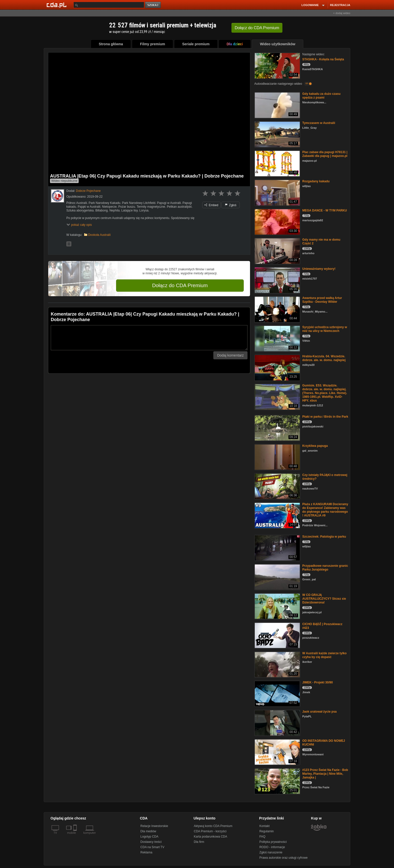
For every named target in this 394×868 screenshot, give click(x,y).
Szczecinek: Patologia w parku (324, 537)
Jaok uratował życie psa (319, 712)
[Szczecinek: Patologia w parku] (277, 548)
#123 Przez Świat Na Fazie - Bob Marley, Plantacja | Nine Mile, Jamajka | (325, 774)
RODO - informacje (272, 847)
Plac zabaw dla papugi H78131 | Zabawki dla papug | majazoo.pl (325, 154)
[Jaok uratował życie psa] (277, 723)
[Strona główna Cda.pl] (57, 5)
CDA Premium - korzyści (210, 831)
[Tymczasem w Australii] (277, 134)
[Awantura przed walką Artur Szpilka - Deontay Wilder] (277, 309)
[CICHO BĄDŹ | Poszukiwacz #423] (277, 635)
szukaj (153, 5)
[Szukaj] (109, 5)
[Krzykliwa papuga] (277, 457)
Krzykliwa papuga (315, 446)
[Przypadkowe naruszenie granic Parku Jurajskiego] (277, 577)
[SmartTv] (76, 836)
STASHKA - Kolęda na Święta (323, 59)
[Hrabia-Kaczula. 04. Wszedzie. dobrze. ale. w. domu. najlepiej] (277, 367)
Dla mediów (148, 831)
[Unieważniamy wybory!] (277, 280)
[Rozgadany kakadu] (277, 192)
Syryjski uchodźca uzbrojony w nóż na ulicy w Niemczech (325, 329)
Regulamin (266, 831)
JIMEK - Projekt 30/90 (317, 682)
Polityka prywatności (273, 842)
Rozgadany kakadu (316, 181)
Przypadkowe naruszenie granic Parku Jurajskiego (325, 568)
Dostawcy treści (151, 842)
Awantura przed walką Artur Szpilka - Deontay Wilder (322, 300)
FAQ (262, 837)
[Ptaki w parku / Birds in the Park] (277, 428)
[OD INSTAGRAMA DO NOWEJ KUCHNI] (277, 752)
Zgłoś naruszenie (271, 852)
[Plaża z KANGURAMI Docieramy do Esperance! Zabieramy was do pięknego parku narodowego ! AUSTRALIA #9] (277, 515)
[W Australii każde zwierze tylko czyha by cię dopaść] (277, 664)
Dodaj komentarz (230, 355)
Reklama (146, 852)
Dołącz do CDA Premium (180, 285)
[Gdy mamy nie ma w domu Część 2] (277, 251)
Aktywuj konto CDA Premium (213, 826)
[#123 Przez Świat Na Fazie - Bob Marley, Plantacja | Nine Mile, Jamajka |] (277, 781)
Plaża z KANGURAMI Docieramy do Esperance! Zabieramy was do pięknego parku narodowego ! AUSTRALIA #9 (325, 510)
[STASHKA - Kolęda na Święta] (277, 65)
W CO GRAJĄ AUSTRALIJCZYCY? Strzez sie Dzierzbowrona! (324, 599)
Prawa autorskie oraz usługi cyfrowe (283, 858)
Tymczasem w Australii (319, 123)
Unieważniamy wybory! (319, 269)
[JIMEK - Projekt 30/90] (277, 693)
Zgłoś (231, 205)
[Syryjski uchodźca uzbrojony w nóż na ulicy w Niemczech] (277, 338)
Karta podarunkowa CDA (210, 837)
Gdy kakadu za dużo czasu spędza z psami (321, 96)
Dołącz (257, 28)
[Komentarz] (149, 338)
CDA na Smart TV (152, 847)
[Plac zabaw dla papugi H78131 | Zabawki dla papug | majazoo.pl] (277, 163)
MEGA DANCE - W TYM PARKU (325, 210)
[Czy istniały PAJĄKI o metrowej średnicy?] (277, 486)
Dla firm (199, 842)
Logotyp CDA (149, 837)
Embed (211, 205)
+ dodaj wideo (342, 13)
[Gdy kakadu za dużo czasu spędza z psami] (277, 105)
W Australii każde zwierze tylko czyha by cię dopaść (324, 655)
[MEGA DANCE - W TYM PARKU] (277, 221)
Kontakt (264, 826)
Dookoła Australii (99, 235)
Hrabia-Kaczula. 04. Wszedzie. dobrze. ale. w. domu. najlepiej (324, 358)
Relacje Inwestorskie (154, 826)
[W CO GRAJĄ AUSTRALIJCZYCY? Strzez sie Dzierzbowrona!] (277, 606)
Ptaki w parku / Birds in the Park (325, 417)
